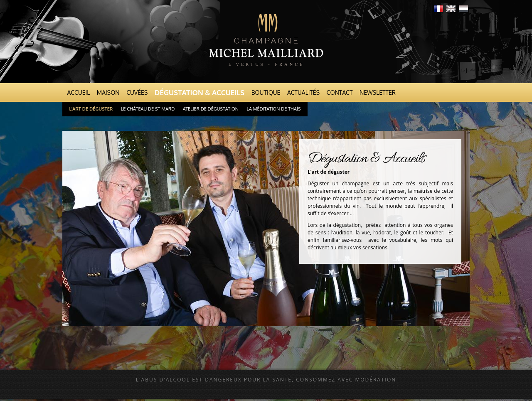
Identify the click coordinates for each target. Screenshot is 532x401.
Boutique (266, 92)
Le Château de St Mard (148, 109)
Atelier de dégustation (211, 109)
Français (438, 9)
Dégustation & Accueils (199, 92)
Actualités (303, 92)
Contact (340, 92)
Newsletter (378, 92)
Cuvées (137, 92)
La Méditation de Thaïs (273, 109)
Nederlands (463, 9)
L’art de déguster (91, 109)
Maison (108, 92)
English (451, 9)
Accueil (79, 92)
